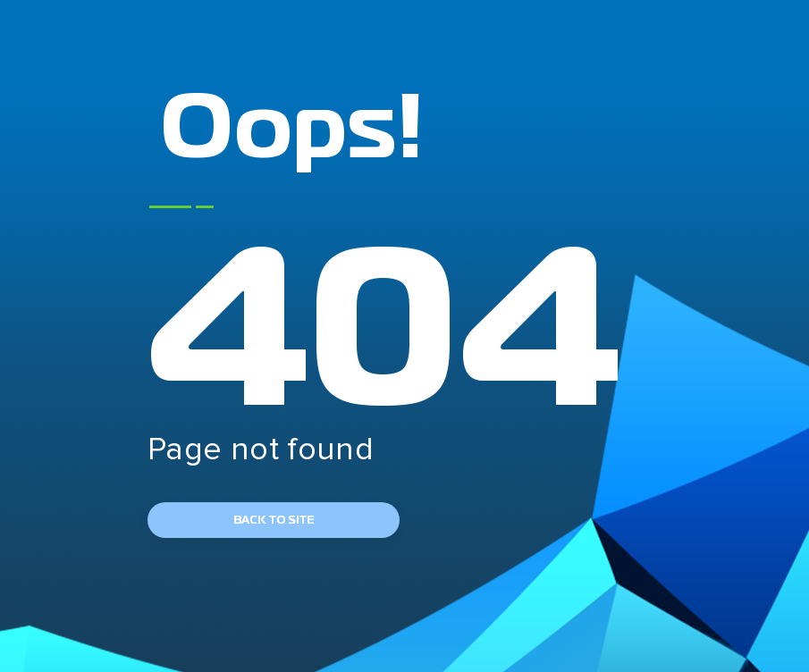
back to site (274, 520)
